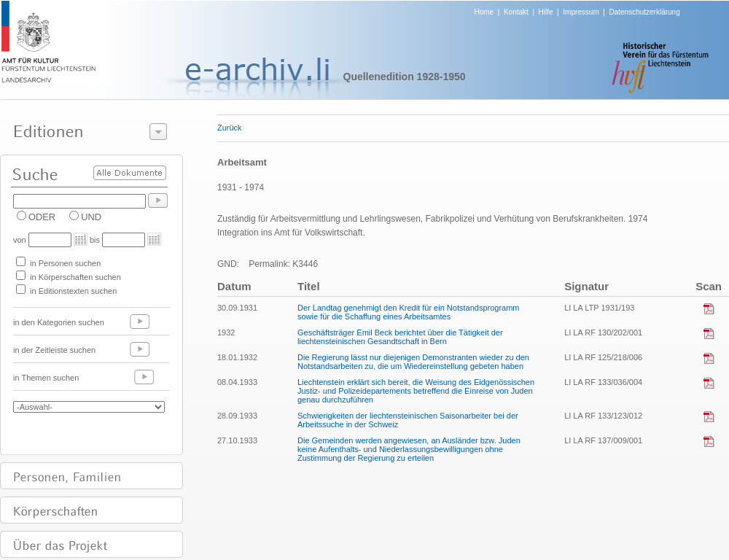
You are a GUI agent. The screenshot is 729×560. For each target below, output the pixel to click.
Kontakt (516, 12)
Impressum (581, 12)
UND (91, 217)
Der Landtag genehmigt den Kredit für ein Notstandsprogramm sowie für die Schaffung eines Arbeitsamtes (409, 312)
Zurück (230, 128)
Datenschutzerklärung (644, 12)
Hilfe (546, 12)
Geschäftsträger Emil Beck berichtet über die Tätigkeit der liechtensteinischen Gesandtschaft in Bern (400, 337)
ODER (42, 217)
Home (484, 12)
